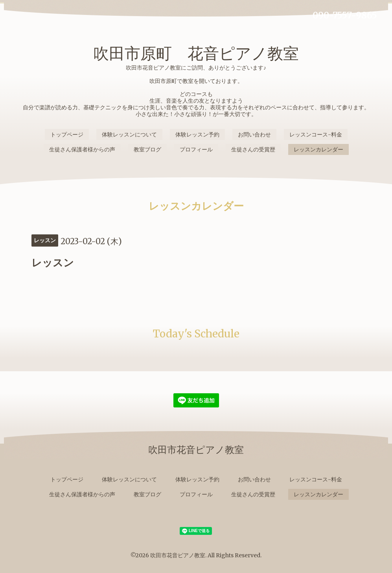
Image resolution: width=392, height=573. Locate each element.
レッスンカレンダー (318, 149)
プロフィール (196, 149)
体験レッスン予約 (197, 134)
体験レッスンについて (129, 134)
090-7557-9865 (345, 15)
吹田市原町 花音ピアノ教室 (196, 53)
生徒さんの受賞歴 (253, 149)
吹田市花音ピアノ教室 (178, 555)
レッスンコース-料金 (316, 134)
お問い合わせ (254, 134)
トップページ (67, 134)
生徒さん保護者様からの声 (82, 149)
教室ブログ (147, 149)
